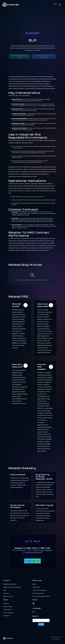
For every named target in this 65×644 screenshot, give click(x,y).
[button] (60, 5)
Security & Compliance (40, 590)
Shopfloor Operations (10, 584)
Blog (34, 584)
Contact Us (7, 616)
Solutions (6, 593)
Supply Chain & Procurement (12, 587)
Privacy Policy (8, 606)
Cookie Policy (7, 610)
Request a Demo (8, 596)
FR (57, 4)
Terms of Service (8, 613)
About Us (6, 603)
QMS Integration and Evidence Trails (19, 56)
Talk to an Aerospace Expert (41, 596)
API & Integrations (38, 593)
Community (36, 587)
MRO (5, 590)
